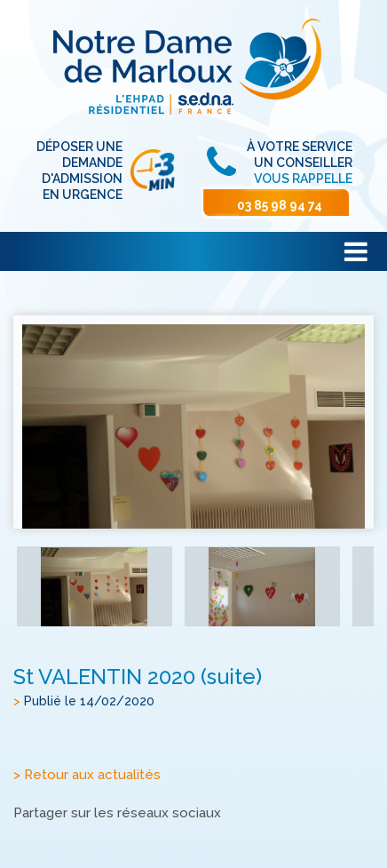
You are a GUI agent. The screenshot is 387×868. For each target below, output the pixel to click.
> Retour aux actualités (87, 776)
